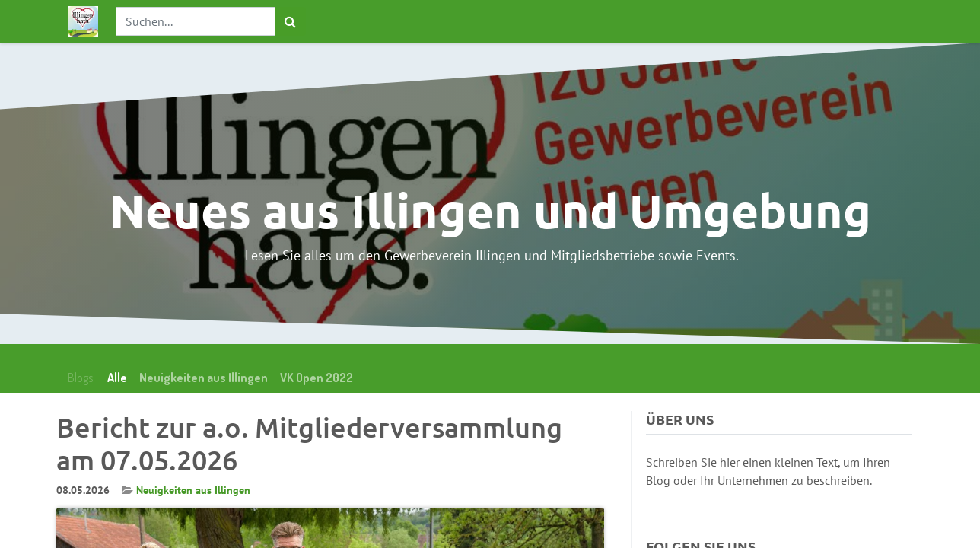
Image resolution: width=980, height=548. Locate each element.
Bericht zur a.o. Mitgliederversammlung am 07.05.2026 (309, 444)
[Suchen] (290, 21)
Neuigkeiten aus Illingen (193, 490)
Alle (117, 378)
